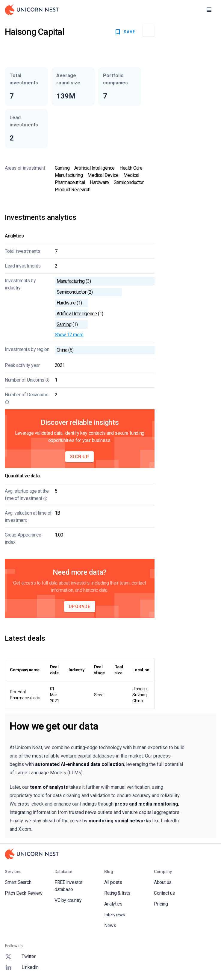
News (110, 926)
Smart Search (18, 882)
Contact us (164, 893)
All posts (113, 882)
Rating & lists (117, 893)
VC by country (68, 900)
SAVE (125, 32)
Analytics (113, 904)
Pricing (161, 904)
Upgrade (80, 606)
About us (163, 882)
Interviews (115, 915)
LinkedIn (22, 967)
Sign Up (80, 457)
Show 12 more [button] (69, 335)
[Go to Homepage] (32, 10)
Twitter (20, 957)
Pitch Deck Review (24, 893)
